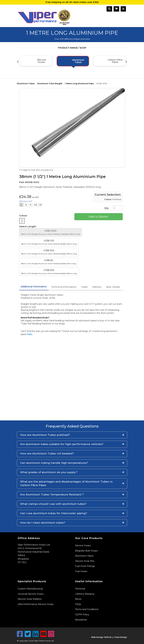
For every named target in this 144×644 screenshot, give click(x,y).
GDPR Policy (82, 614)
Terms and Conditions (87, 609)
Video (84, 287)
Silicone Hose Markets (30, 599)
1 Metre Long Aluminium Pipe (79, 84)
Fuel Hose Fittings (85, 566)
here (30, 334)
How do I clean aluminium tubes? (43, 523)
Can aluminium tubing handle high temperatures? (54, 463)
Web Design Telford (101, 637)
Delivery (97, 287)
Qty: (113, 208)
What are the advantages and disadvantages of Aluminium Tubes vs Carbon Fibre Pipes (66, 483)
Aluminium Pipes (84, 556)
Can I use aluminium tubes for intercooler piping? (54, 513)
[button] (72, 435)
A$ (36, 205)
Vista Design (121, 637)
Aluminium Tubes (26, 84)
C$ (40, 205)
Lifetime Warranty (85, 594)
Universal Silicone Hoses (31, 594)
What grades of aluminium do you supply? (49, 472)
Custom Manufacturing (30, 589)
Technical (80, 589)
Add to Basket (99, 217)
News (78, 599)
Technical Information (64, 287)
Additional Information (34, 287)
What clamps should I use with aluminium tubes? (53, 504)
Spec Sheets (113, 287)
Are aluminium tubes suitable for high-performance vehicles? (62, 444)
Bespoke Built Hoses (86, 551)
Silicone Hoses (83, 546)
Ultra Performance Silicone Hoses (36, 604)
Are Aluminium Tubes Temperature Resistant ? (52, 494)
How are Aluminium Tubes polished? (45, 435)
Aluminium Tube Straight (50, 84)
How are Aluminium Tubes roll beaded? (47, 453)
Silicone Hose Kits (85, 561)
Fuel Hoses (81, 571)
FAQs (78, 604)
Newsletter (81, 620)
